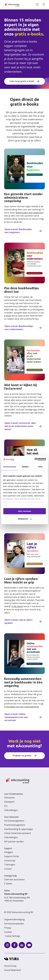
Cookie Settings (13, 936)
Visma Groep (10, 966)
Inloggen (9, 852)
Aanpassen (25, 519)
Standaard (9, 802)
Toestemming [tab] (9, 467)
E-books (8, 884)
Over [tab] (40, 467)
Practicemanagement (15, 825)
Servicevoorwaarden (14, 924)
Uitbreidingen (11, 810)
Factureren (10, 798)
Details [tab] (25, 467)
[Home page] (12, 5)
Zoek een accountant (14, 879)
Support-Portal (11, 856)
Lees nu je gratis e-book (22, 81)
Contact (8, 869)
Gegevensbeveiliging (14, 919)
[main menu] (44, 5)
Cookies (8, 932)
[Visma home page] (24, 959)
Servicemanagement (14, 821)
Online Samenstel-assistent (18, 833)
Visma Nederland (12, 970)
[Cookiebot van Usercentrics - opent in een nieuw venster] (35, 459)
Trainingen (10, 865)
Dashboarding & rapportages (19, 829)
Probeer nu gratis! (22, 756)
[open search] (37, 5)
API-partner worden (14, 842)
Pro (6, 806)
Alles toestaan (25, 511)
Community (10, 861)
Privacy (8, 928)
